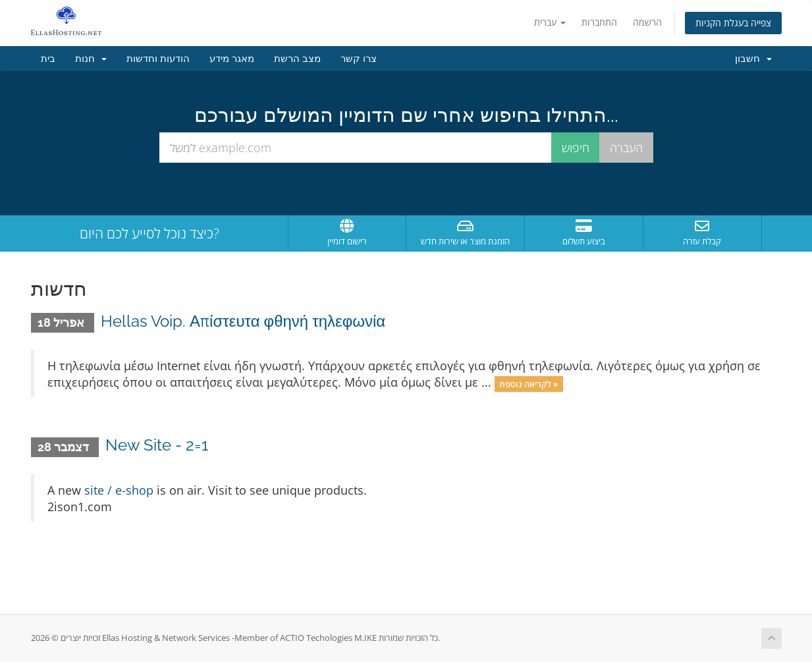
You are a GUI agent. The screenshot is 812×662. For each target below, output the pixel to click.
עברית (550, 22)
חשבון (753, 59)
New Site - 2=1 (157, 445)
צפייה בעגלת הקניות (733, 23)
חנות (91, 59)
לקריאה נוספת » (528, 383)
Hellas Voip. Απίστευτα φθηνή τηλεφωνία (243, 321)
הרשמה (647, 22)
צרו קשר (359, 59)
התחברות (599, 22)
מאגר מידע (232, 59)
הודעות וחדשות (158, 59)
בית (48, 59)
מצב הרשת (297, 59)
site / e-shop (119, 490)
